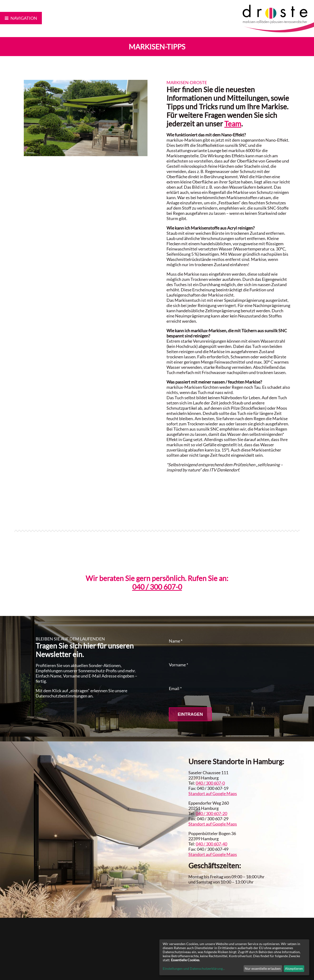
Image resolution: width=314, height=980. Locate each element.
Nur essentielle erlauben (263, 968)
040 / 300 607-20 (211, 813)
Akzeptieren (294, 968)
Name (176, 641)
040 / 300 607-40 (211, 844)
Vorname (179, 665)
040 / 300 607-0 (157, 587)
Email (175, 688)
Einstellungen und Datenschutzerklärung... (194, 968)
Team (233, 124)
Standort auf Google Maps (213, 793)
